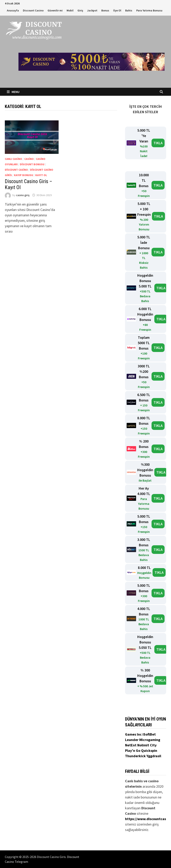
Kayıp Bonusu (24, 175)
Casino (29, 159)
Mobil (70, 10)
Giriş (80, 10)
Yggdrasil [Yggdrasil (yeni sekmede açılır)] (154, 756)
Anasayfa (13, 10)
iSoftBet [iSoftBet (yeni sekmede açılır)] (149, 734)
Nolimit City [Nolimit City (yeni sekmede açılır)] (147, 745)
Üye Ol (117, 10)
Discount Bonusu (32, 164)
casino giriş (23, 195)
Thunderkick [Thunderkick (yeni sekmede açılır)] (136, 756)
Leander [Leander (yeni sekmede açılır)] (132, 740)
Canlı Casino (13, 159)
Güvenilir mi (55, 10)
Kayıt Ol (41, 175)
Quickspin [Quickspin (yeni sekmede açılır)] (149, 751)
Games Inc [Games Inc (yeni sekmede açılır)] (134, 734)
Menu (13, 92)
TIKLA (158, 143)
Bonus (105, 10)
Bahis (129, 10)
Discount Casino (33, 10)
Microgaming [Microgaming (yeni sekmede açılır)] (150, 740)
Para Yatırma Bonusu (149, 10)
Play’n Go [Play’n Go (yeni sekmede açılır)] (133, 751)
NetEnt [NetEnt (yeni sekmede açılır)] (131, 745)
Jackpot (92, 10)
